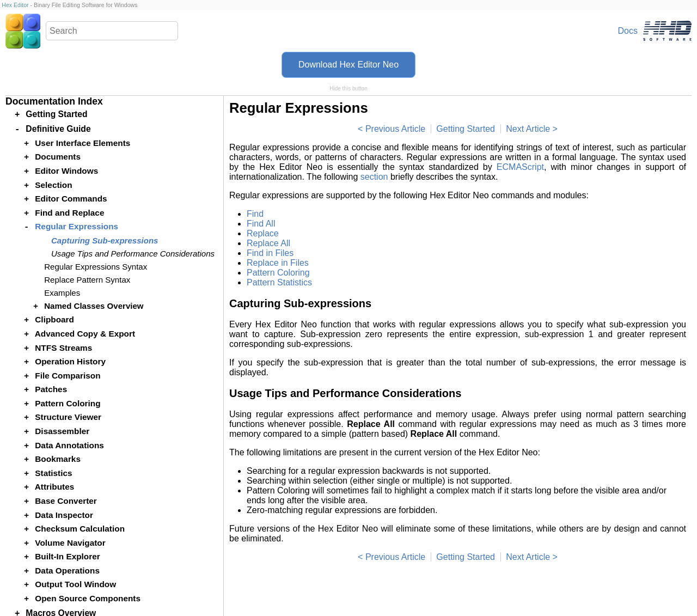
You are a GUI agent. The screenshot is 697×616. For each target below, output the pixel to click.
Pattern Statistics (279, 282)
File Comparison (68, 376)
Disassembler (62, 431)
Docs (628, 31)
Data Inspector (64, 515)
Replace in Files (278, 263)
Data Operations (67, 571)
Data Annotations (69, 445)
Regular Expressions (77, 226)
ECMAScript (520, 167)
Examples (62, 293)
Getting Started (466, 129)
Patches (51, 389)
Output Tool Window (75, 584)
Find (255, 214)
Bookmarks (58, 459)
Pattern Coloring (278, 273)
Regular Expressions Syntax (96, 267)
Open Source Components (88, 598)
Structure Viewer (68, 417)
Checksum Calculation (80, 529)
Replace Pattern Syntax (87, 280)
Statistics (53, 473)
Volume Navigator (70, 543)
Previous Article (395, 129)
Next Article (528, 129)
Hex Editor (15, 5)
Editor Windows (66, 171)
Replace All (268, 243)
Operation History (70, 361)
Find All (261, 224)
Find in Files (270, 253)
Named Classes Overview (94, 306)
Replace (263, 233)
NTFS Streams (63, 348)
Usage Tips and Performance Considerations (133, 254)
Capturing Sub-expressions (105, 240)
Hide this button (348, 89)
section (374, 177)
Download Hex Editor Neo (348, 65)
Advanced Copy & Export (85, 334)
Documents (58, 157)
